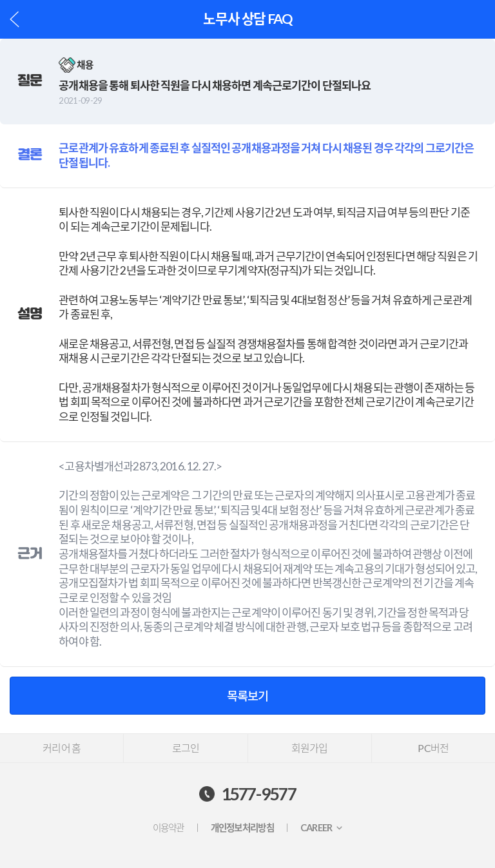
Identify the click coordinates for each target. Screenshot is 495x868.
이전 (15, 19)
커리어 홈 (62, 748)
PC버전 (433, 748)
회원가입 (310, 748)
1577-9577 (259, 794)
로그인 (186, 748)
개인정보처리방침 (242, 828)
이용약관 (169, 828)
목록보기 (247, 696)
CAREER (316, 828)
